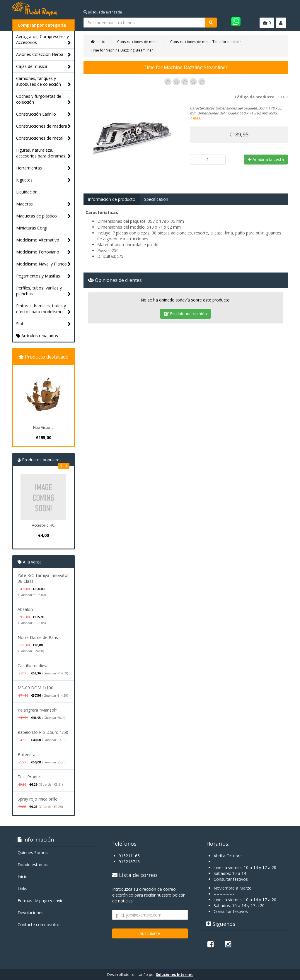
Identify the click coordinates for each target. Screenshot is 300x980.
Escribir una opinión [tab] (185, 314)
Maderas (44, 204)
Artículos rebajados (37, 336)
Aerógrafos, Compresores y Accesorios (44, 40)
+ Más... (196, 118)
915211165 (129, 856)
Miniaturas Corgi (32, 228)
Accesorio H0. (44, 525)
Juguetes (44, 180)
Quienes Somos (33, 853)
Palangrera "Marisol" (37, 710)
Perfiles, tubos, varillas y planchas (44, 291)
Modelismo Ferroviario (44, 252)
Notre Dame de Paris (38, 637)
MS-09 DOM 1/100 (35, 688)
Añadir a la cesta (266, 159)
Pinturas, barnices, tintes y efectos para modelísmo (44, 309)
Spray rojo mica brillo (38, 799)
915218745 (129, 862)
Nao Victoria (43, 428)
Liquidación (27, 192)
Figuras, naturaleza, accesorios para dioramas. (44, 153)
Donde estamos (33, 865)
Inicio (23, 877)
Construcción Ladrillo (44, 114)
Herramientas (44, 168)
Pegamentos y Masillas (44, 276)
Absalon (25, 609)
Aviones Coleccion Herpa (44, 55)
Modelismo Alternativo (44, 240)
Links (22, 889)
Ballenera (27, 754)
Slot (44, 324)
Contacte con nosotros (40, 925)
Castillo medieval (34, 665)
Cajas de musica (44, 67)
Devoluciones (30, 913)
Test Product (30, 777)
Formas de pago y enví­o (41, 901)
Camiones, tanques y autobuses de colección (44, 82)
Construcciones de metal (44, 138)
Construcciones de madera (44, 126)
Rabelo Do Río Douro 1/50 (43, 732)
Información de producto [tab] (112, 199)
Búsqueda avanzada (103, 12)
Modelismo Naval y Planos (44, 264)
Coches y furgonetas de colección (44, 99)
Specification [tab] (156, 199)
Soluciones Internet (174, 975)
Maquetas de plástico (44, 216)
